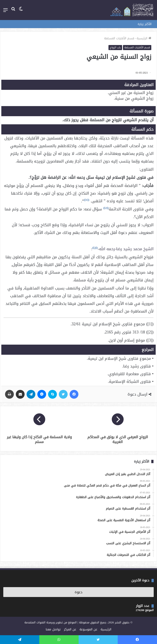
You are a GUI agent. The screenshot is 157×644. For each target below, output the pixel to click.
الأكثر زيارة (145, 24)
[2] (106, 208)
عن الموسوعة (88, 629)
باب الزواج (115, 47)
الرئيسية (144, 38)
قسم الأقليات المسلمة (119, 38)
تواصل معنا (53, 629)
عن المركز (70, 629)
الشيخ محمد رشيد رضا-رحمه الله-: (122, 249)
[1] (87, 200)
